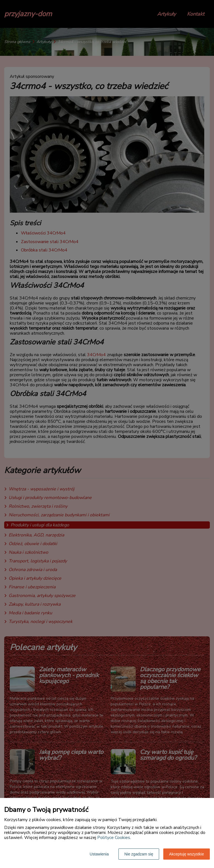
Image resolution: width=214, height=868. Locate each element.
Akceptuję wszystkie (187, 854)
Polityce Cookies (114, 838)
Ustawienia (99, 854)
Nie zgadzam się (139, 854)
